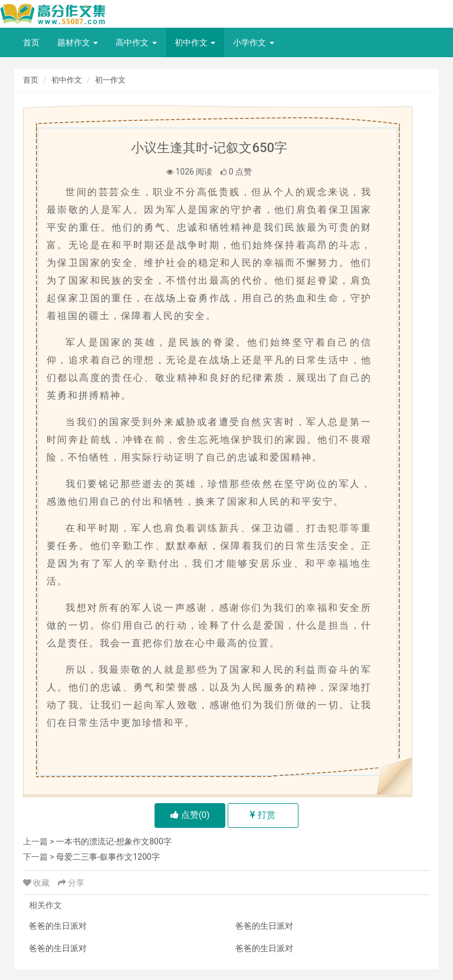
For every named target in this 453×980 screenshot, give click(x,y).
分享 (71, 883)
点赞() (190, 815)
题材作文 (78, 42)
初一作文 (110, 80)
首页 (31, 42)
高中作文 (136, 42)
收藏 (37, 883)
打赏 (263, 815)
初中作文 (195, 42)
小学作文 (253, 42)
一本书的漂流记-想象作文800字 (114, 841)
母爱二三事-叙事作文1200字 (108, 857)
